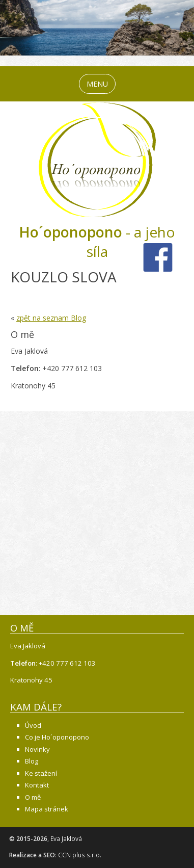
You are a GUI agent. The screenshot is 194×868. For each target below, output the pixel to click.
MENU (97, 84)
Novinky (37, 749)
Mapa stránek (47, 809)
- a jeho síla (97, 242)
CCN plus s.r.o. (80, 855)
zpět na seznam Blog (51, 318)
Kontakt (37, 785)
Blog (32, 761)
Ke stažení (41, 773)
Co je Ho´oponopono (57, 737)
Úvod (33, 725)
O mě (33, 797)
